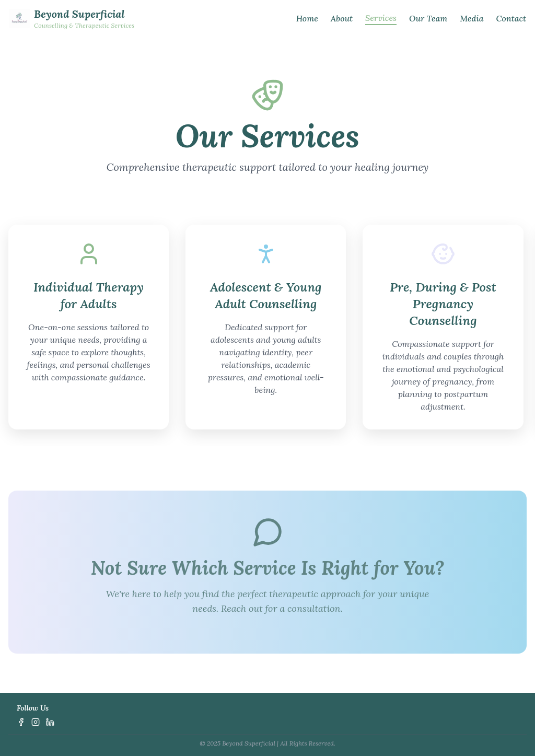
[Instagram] (36, 722)
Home (307, 18)
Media (472, 18)
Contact (511, 18)
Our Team (428, 18)
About (342, 18)
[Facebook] (21, 722)
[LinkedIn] (50, 722)
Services (381, 18)
